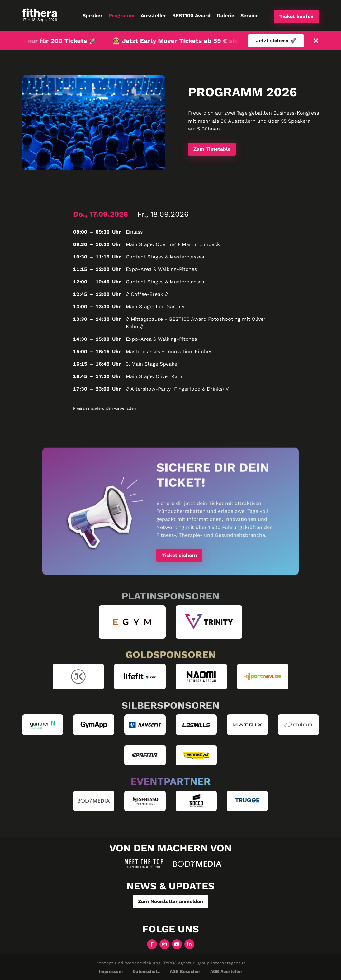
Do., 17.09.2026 (101, 214)
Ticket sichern (179, 557)
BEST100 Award (191, 15)
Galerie (225, 15)
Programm (122, 15)
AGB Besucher (185, 971)
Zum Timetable (212, 149)
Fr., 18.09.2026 (163, 214)
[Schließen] (316, 41)
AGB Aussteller (226, 971)
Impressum (111, 971)
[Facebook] (152, 944)
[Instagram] (164, 944)
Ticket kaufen (296, 16)
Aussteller (153, 15)
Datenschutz (146, 971)
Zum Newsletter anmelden (170, 901)
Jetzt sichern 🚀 (276, 41)
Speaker (92, 15)
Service (249, 15)
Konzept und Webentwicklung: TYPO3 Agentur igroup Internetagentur (171, 963)
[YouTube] (177, 944)
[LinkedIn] (189, 944)
